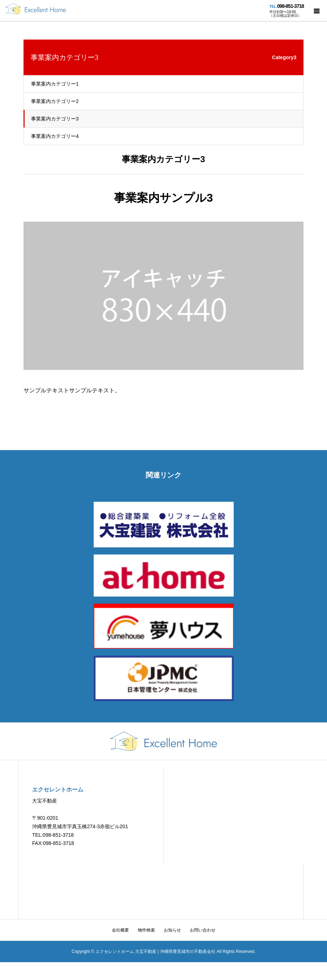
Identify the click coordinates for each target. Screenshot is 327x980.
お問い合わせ (203, 930)
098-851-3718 (290, 6)
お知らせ (172, 930)
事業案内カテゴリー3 (55, 119)
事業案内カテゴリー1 (55, 84)
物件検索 (146, 930)
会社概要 (120, 930)
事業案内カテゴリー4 (55, 136)
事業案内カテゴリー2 (55, 101)
